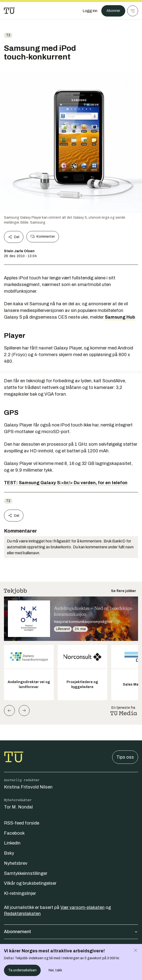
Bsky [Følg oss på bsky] (9, 853)
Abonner (113, 11)
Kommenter (43, 237)
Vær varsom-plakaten (82, 907)
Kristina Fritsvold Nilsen (28, 787)
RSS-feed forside (22, 823)
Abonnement (71, 932)
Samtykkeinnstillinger (26, 873)
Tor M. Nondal (18, 807)
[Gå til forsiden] (9, 11)
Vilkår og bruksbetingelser (30, 883)
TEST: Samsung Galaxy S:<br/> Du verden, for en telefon (66, 483)
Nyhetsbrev (16, 863)
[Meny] (133, 11)
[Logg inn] (90, 11)
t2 (8, 35)
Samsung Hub (120, 317)
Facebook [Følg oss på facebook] (14, 833)
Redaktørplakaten (22, 914)
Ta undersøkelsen (22, 970)
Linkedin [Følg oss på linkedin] (12, 843)
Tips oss (125, 757)
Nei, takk (55, 970)
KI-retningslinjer (20, 893)
